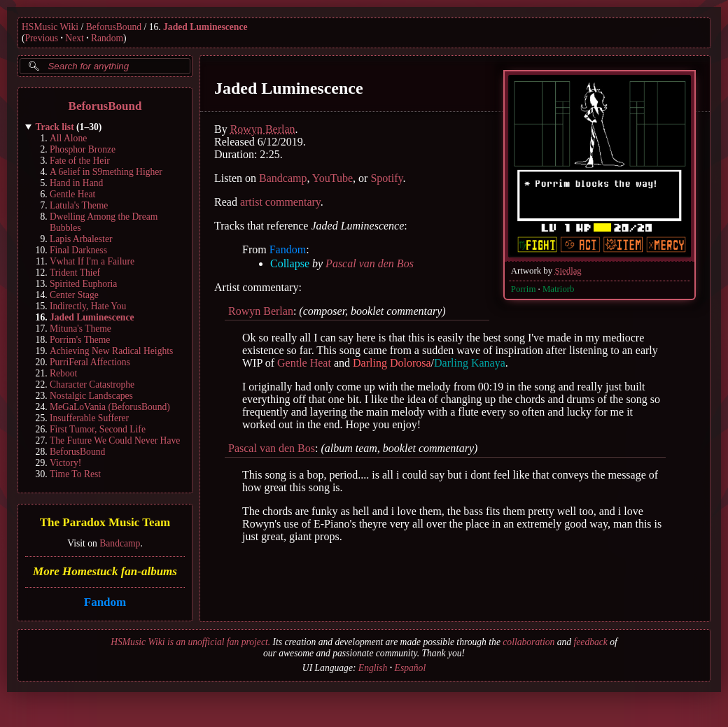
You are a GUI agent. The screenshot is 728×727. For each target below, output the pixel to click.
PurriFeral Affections (90, 362)
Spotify (386, 178)
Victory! (65, 463)
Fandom (105, 602)
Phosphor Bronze (83, 149)
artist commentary (280, 202)
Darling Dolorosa (392, 363)
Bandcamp (120, 543)
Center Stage (74, 295)
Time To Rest (75, 474)
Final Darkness (78, 250)
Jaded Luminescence (205, 27)
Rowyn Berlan (263, 129)
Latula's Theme (79, 205)
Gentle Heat (72, 194)
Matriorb (559, 289)
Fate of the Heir (80, 161)
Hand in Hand (76, 183)
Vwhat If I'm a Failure (92, 261)
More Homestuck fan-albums (105, 571)
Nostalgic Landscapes (91, 396)
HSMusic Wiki (50, 27)
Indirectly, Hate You (88, 306)
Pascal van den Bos (370, 263)
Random (107, 38)
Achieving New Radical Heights (111, 351)
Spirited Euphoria (83, 284)
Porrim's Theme (80, 340)
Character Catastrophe (92, 384)
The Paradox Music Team (105, 523)
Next (74, 38)
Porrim (524, 289)
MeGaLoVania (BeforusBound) (110, 407)
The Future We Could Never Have (115, 440)
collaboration (528, 642)
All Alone (68, 138)
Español (411, 668)
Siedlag (568, 271)
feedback (591, 642)
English (373, 668)
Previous (42, 38)
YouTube (332, 178)
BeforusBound (114, 27)
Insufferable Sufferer (89, 418)
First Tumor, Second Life (98, 429)
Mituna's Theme (80, 329)
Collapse (290, 263)
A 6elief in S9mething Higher (106, 172)
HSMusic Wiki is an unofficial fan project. (190, 642)
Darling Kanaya (470, 363)
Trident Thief (75, 273)
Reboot (63, 373)
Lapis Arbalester (81, 239)
